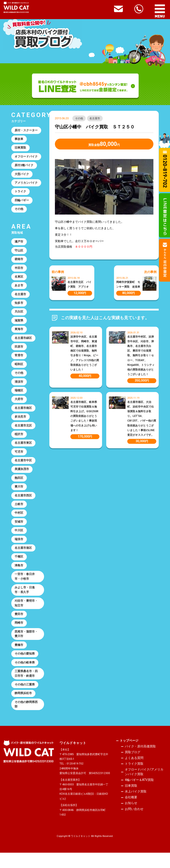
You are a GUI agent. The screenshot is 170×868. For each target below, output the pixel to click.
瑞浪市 (19, 550)
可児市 (19, 460)
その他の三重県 (25, 699)
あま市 (19, 289)
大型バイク (22, 175)
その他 (79, 118)
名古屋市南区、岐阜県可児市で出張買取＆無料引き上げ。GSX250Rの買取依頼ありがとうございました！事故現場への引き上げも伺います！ (84, 416)
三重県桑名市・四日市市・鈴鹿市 (26, 688)
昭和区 (19, 370)
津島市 (19, 577)
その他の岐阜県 (25, 676)
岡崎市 (19, 636)
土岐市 (19, 514)
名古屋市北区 (23, 433)
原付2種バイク (24, 166)
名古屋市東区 (23, 451)
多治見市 (21, 424)
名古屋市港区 (23, 559)
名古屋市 (95, 118)
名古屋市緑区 (23, 343)
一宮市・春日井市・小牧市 (25, 588)
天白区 (19, 316)
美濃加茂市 (22, 478)
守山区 (19, 253)
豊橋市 (19, 658)
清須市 (19, 388)
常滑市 (19, 361)
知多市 (19, 307)
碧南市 (19, 262)
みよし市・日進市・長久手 (25, 602)
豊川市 (19, 496)
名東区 (19, 280)
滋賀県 (19, 325)
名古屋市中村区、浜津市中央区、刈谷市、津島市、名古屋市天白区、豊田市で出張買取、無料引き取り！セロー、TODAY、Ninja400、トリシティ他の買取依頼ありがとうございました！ (141, 356)
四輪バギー (22, 202)
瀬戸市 (19, 244)
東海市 (19, 334)
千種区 (19, 568)
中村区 (19, 523)
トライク (21, 193)
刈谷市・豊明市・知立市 (26, 615)
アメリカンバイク (26, 184)
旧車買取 (21, 148)
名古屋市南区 (23, 415)
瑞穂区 (19, 397)
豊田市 (19, 627)
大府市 (19, 406)
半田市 (19, 271)
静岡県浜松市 (23, 708)
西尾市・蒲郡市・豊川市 (26, 647)
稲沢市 (19, 442)
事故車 (19, 139)
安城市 (19, 532)
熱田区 (19, 487)
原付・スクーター (26, 130)
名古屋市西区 (23, 505)
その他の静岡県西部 (26, 719)
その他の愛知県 (25, 667)
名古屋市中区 (23, 469)
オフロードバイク (26, 157)
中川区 (19, 541)
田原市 (19, 352)
